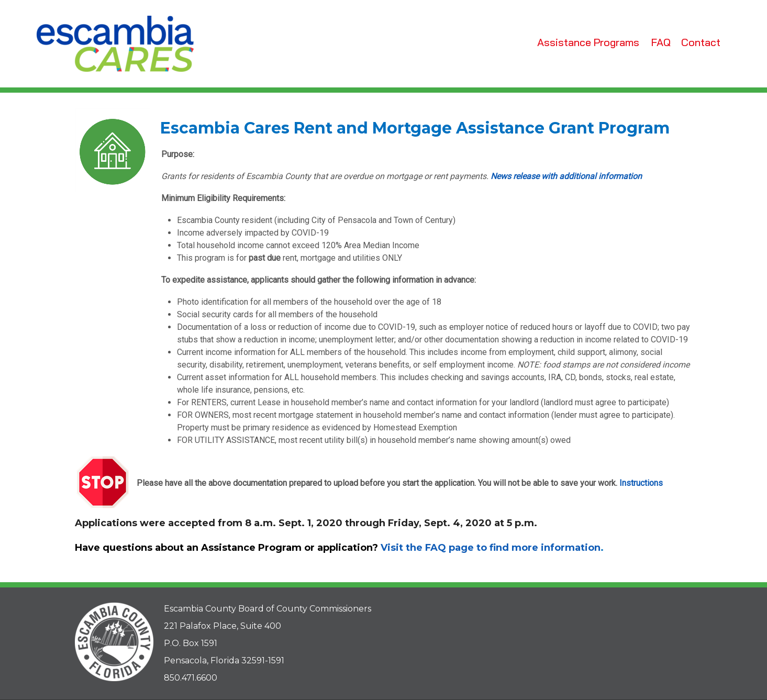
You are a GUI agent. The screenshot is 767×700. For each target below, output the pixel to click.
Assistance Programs (588, 42)
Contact (701, 42)
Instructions (641, 483)
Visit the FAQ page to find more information (491, 548)
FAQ (661, 42)
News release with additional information (566, 176)
